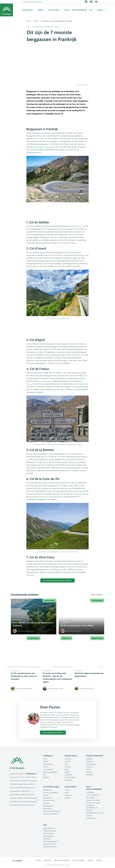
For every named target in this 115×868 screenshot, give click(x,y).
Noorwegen (68, 780)
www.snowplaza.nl (49, 833)
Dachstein (89, 810)
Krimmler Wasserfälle (93, 803)
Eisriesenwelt (90, 798)
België (67, 769)
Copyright (90, 860)
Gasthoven (68, 795)
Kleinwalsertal (48, 798)
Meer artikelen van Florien (53, 733)
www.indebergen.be (49, 828)
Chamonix (46, 803)
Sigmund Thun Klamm (93, 800)
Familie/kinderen (91, 764)
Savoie (80, 494)
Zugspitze (89, 816)
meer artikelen (97, 595)
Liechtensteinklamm (93, 795)
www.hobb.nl (47, 839)
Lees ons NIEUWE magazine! (33, 2)
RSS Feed (46, 777)
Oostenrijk (68, 759)
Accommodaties (55, 10)
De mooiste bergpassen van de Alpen (57, 580)
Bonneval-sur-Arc (44, 381)
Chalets (67, 790)
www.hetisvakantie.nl (50, 847)
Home (30, 21)
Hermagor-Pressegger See (52, 811)
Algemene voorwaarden (62, 860)
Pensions (68, 798)
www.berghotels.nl (49, 836)
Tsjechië (67, 772)
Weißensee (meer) (49, 800)
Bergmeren (90, 767)
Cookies (99, 860)
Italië (66, 764)
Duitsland (68, 767)
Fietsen (88, 769)
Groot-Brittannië (70, 777)
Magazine (100, 10)
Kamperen (90, 761)
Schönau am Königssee (51, 793)
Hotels (67, 793)
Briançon (79, 226)
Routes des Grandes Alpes (44, 147)
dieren (82, 384)
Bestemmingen (28, 10)
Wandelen (89, 759)
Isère (46, 497)
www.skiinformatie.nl (50, 844)
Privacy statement (78, 860)
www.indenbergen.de (50, 831)
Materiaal (89, 775)
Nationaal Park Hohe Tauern (95, 813)
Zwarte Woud (47, 808)
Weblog (41, 10)
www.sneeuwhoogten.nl (51, 841)
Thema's (67, 10)
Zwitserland (68, 775)
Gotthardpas (90, 792)
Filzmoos (46, 795)
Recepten (89, 772)
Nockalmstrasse (91, 818)
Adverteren (48, 860)
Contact (38, 860)
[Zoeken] (105, 10)
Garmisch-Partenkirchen (51, 814)
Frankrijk (67, 761)
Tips (92, 10)
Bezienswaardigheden (79, 10)
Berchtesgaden (48, 806)
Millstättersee (48, 790)
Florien (43, 27)
